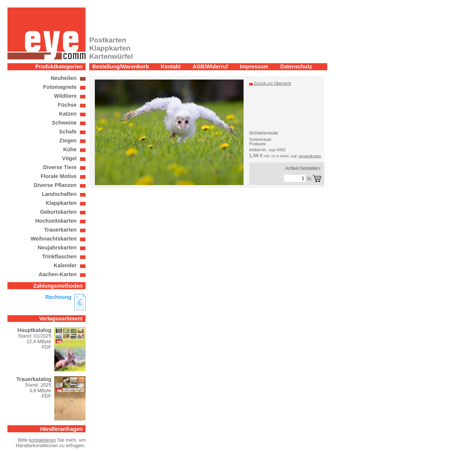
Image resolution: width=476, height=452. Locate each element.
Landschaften (59, 194)
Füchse (67, 105)
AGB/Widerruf (210, 67)
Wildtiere (65, 96)
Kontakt (171, 67)
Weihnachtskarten (54, 239)
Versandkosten (310, 156)
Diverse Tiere (60, 167)
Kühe (70, 149)
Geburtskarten (58, 212)
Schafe (68, 132)
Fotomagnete (60, 87)
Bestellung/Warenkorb (120, 67)
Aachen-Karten (58, 274)
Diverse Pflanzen (55, 185)
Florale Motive (59, 176)
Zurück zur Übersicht (273, 83)
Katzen (68, 114)
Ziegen (68, 141)
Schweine (64, 123)
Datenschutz (296, 67)
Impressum (254, 67)
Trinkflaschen (59, 256)
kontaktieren (42, 440)
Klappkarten (61, 203)
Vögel (69, 158)
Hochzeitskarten (56, 221)
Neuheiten (64, 78)
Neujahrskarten (57, 248)
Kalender (65, 265)
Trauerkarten (60, 230)
